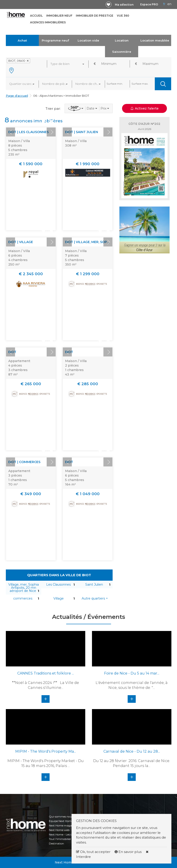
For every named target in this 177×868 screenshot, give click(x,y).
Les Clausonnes (58, 585)
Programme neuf (55, 40)
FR (164, 4)
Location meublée (155, 40)
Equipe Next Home (61, 821)
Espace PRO (149, 4)
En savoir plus (129, 852)
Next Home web (59, 830)
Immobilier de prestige (95, 16)
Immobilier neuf (59, 16)
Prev (11, 132)
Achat (22, 40)
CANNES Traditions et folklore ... (46, 673)
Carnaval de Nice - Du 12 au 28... (132, 751)
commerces (23, 598)
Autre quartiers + (95, 598)
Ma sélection (124, 5)
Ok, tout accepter (93, 852)
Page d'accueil (17, 96)
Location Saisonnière (122, 46)
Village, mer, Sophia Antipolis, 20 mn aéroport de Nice (24, 588)
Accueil (36, 16)
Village (59, 598)
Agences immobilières (48, 22)
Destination (56, 843)
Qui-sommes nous (61, 816)
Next (51, 132)
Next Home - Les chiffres (64, 834)
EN (169, 4)
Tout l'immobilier (60, 839)
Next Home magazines (64, 825)
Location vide (88, 40)
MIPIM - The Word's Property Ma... (46, 751)
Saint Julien (94, 585)
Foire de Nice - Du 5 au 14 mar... (132, 673)
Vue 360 (123, 16)
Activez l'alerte (145, 108)
